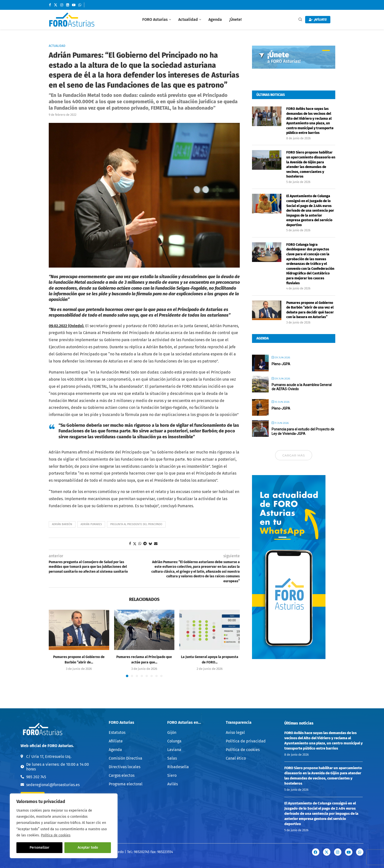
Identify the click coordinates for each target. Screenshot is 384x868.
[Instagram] (62, 5)
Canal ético (236, 758)
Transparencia (239, 723)
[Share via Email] (156, 544)
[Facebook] (50, 5)
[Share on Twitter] (135, 544)
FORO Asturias (155, 19)
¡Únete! (235, 19)
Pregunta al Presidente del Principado (136, 524)
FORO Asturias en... (184, 723)
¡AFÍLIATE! (318, 20)
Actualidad (188, 19)
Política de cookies (56, 835)
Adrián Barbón (62, 524)
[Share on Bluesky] (150, 544)
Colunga (174, 741)
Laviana (174, 750)
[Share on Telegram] (145, 544)
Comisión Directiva (126, 758)
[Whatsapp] (80, 5)
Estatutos (117, 733)
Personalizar (40, 848)
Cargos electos (122, 776)
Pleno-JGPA (281, 364)
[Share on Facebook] (130, 544)
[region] (64, 826)
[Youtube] (74, 5)
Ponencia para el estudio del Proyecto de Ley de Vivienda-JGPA (303, 431)
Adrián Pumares (91, 524)
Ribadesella (178, 767)
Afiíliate (116, 741)
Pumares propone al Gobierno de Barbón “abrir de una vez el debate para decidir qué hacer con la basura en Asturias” (310, 310)
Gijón (172, 733)
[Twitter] (56, 5)
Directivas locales (125, 767)
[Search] (300, 20)
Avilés (173, 784)
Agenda (215, 19)
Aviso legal (235, 733)
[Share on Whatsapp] (140, 544)
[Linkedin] (68, 5)
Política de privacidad (246, 741)
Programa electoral (126, 784)
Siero (172, 776)
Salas (172, 758)
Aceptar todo (88, 848)
